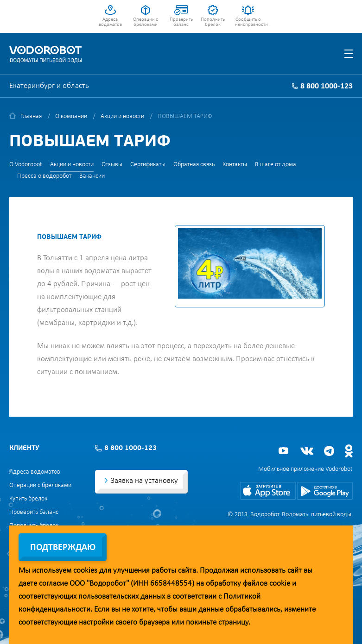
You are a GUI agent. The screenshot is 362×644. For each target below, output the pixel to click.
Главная (31, 116)
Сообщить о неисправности (248, 22)
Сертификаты (148, 165)
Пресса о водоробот (44, 176)
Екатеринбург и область (49, 86)
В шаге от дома (276, 165)
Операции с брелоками (146, 22)
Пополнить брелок (213, 22)
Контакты (235, 165)
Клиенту (24, 448)
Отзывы (112, 165)
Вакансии (92, 176)
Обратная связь (194, 165)
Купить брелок (28, 499)
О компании (71, 116)
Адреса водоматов (110, 22)
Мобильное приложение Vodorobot (305, 469)
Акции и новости (122, 116)
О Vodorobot (26, 165)
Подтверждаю (63, 548)
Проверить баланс (181, 22)
